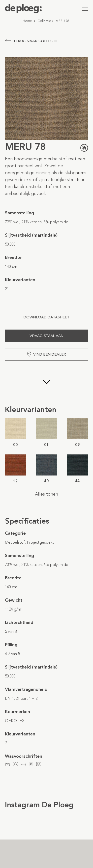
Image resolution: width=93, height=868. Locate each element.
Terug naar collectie (32, 41)
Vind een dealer (47, 354)
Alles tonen (46, 494)
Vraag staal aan (46, 336)
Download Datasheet (46, 317)
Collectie (44, 21)
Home (27, 21)
